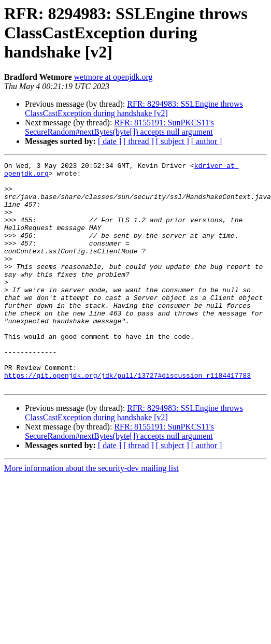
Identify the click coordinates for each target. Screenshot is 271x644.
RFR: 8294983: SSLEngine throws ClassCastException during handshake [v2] (134, 109)
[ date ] (110, 141)
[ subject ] (173, 141)
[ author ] (207, 141)
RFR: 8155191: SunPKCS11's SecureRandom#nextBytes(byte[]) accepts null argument (119, 127)
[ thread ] (139, 141)
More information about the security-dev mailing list (91, 513)
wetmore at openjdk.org (113, 77)
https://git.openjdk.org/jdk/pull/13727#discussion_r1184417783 (127, 419)
